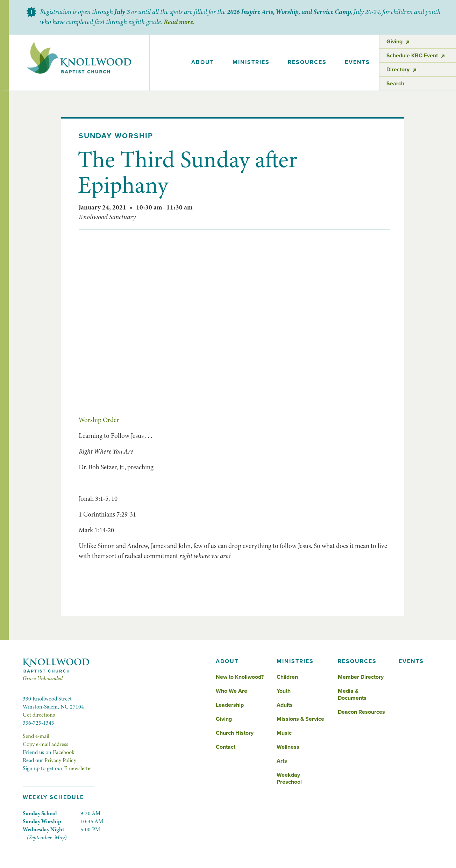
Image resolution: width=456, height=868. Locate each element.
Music (284, 733)
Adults (285, 705)
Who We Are (231, 691)
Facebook (64, 752)
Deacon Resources (361, 712)
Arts (282, 761)
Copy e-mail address (45, 744)
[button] (203, 63)
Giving (224, 719)
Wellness (288, 747)
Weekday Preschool (289, 778)
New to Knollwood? (240, 677)
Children (287, 677)
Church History (235, 733)
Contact (226, 747)
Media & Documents (352, 695)
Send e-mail (36, 736)
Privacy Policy (60, 760)
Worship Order (99, 420)
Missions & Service (300, 719)
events (357, 62)
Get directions (39, 715)
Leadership (230, 705)
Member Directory (361, 677)
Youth (284, 691)
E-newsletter (78, 768)
